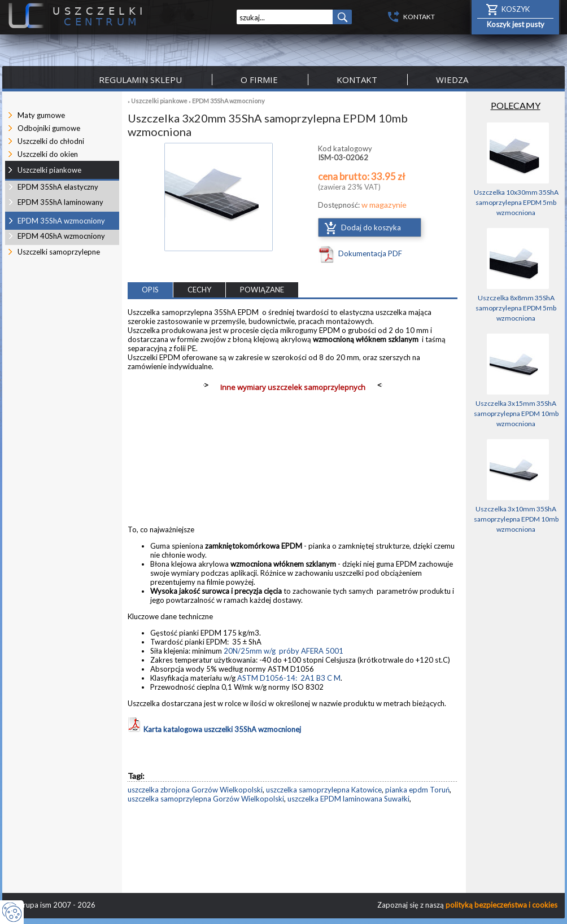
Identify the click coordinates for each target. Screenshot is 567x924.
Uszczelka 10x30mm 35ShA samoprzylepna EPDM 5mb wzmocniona (516, 202)
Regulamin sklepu (140, 80)
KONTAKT (419, 17)
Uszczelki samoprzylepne (59, 252)
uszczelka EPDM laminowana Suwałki (348, 799)
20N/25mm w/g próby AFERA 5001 (283, 651)
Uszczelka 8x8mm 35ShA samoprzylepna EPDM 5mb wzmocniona (516, 308)
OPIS (150, 290)
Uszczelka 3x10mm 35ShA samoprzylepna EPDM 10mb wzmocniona (516, 519)
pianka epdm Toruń (417, 790)
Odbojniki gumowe (49, 128)
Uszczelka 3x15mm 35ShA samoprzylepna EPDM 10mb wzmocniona (516, 413)
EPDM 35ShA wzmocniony (228, 101)
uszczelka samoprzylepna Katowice (324, 790)
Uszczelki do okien (48, 154)
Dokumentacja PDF (370, 253)
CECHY (199, 290)
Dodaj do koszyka (371, 227)
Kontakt (357, 80)
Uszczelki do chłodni (51, 141)
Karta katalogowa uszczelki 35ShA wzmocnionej (214, 729)
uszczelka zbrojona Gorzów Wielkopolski (195, 790)
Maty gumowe (41, 115)
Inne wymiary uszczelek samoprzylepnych (293, 387)
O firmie (259, 80)
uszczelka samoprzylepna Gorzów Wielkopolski (206, 799)
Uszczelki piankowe (159, 101)
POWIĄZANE (262, 290)
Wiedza (452, 80)
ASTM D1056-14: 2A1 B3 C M (289, 678)
